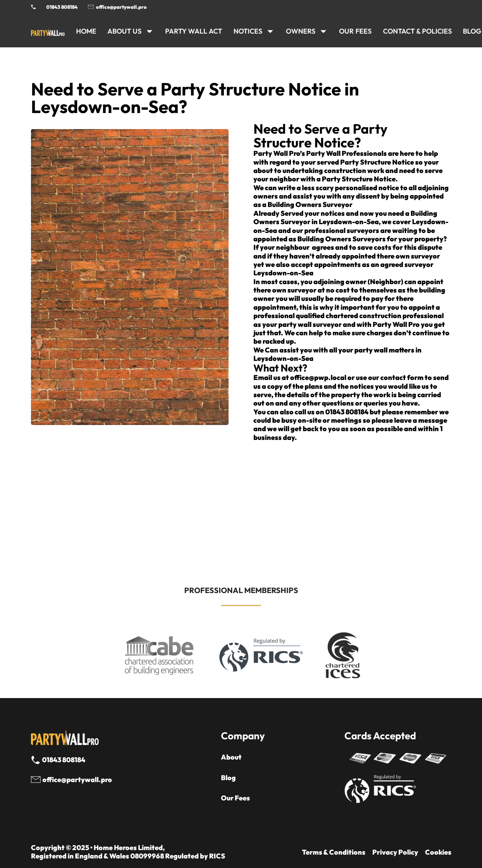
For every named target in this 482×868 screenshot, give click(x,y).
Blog (228, 778)
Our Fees (355, 31)
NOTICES (248, 31)
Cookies (438, 852)
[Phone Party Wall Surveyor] (33, 7)
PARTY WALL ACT (194, 31)
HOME (86, 31)
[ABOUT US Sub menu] (149, 31)
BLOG (472, 31)
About (231, 757)
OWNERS (301, 31)
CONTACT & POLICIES (417, 31)
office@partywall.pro (121, 7)
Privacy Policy (395, 852)
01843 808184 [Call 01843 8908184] (62, 7)
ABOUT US (124, 31)
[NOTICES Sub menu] (270, 31)
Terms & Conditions (334, 852)
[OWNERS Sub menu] (323, 31)
